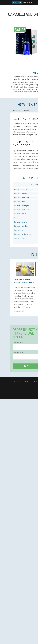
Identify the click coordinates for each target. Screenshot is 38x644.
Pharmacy (17, 382)
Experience (34, 382)
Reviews (26, 382)
